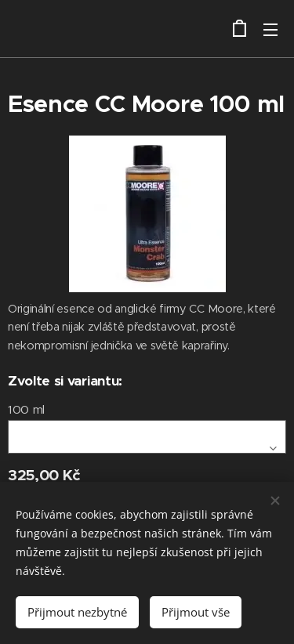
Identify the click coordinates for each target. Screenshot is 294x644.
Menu (270, 30)
